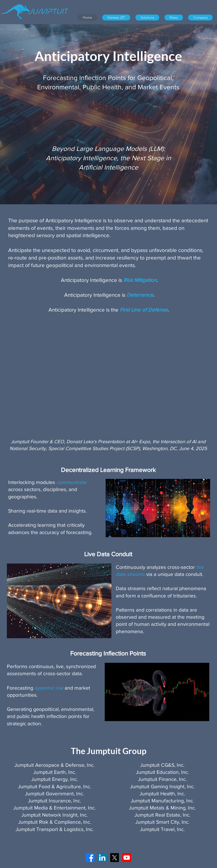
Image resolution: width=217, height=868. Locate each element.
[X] (114, 858)
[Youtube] (127, 858)
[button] (147, 18)
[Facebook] (90, 858)
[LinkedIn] (102, 858)
